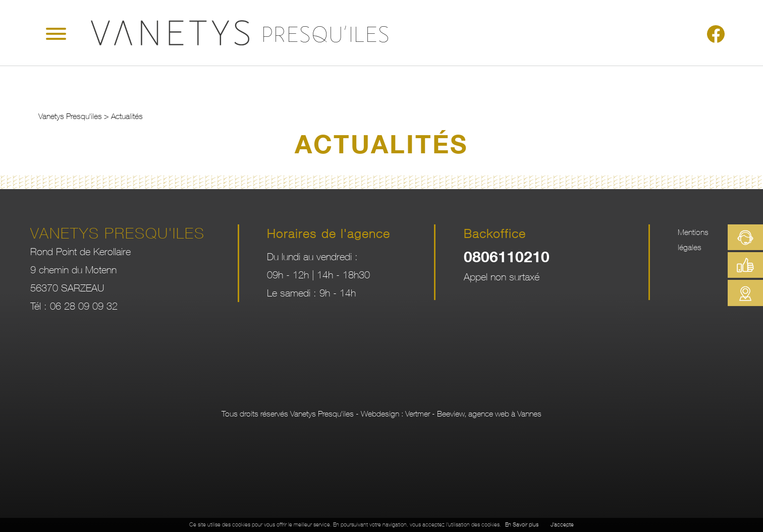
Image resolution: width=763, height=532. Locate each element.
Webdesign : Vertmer (395, 413)
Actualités (127, 116)
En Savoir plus (522, 525)
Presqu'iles (326, 32)
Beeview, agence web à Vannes (489, 413)
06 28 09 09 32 (84, 306)
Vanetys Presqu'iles (70, 116)
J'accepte (562, 525)
